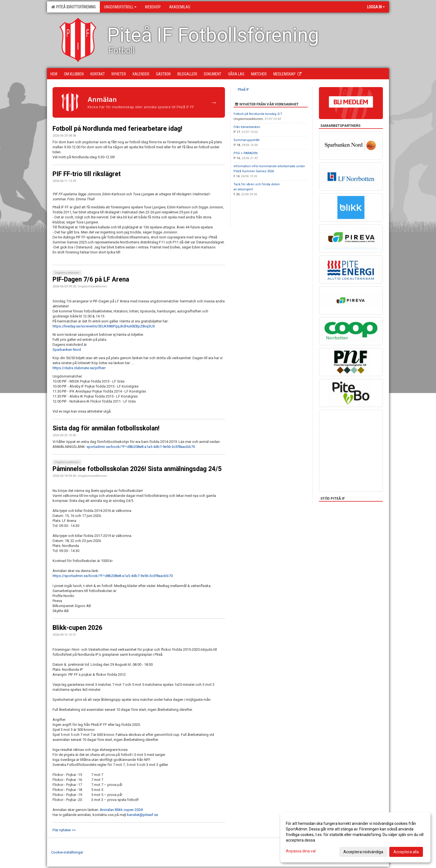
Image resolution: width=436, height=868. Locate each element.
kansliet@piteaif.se (143, 815)
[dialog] (355, 837)
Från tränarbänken (247, 127)
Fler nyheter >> (64, 830)
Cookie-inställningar (67, 852)
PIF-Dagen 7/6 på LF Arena (91, 279)
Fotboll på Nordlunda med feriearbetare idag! (117, 129)
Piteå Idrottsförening (73, 7)
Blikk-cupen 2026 (77, 628)
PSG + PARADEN (246, 153)
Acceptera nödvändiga (363, 852)
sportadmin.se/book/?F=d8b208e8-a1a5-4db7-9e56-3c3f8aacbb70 (141, 447)
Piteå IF (243, 89)
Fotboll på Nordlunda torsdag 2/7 (258, 114)
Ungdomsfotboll (120, 7)
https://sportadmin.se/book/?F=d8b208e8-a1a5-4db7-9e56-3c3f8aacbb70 (113, 576)
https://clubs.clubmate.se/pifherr (79, 368)
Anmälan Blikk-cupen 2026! (122, 810)
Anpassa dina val (301, 851)
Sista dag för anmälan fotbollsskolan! (106, 428)
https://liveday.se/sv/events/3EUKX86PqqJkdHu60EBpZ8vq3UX (104, 326)
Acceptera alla (406, 852)
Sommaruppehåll (247, 140)
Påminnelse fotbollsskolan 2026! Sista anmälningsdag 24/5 (137, 469)
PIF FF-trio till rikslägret (87, 174)
